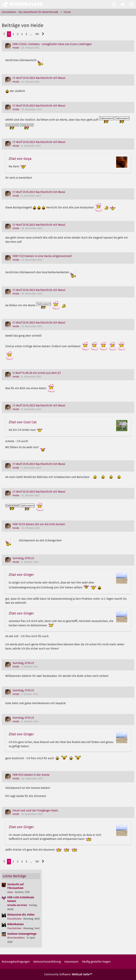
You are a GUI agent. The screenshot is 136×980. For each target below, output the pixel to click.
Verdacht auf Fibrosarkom (15, 886)
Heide (16, 48)
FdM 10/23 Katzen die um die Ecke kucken (39, 524)
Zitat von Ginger (21, 575)
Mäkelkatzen (15, 924)
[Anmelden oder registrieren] (123, 4)
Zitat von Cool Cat (23, 422)
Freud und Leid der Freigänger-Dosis (35, 810)
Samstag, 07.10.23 (23, 558)
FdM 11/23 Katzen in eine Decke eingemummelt (42, 256)
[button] (131, 4)
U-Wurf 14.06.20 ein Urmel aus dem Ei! (37, 373)
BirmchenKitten (16, 938)
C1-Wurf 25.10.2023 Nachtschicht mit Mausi (39, 78)
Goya (10, 892)
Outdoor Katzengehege (22, 934)
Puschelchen (14, 919)
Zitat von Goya (20, 159)
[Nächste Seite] (43, 34)
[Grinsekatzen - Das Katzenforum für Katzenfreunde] (22, 4)
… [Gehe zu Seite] (31, 34)
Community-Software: (68, 974)
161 (37, 34)
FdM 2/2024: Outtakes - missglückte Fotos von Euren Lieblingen (52, 44)
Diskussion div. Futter (21, 915)
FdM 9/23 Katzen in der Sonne (31, 775)
